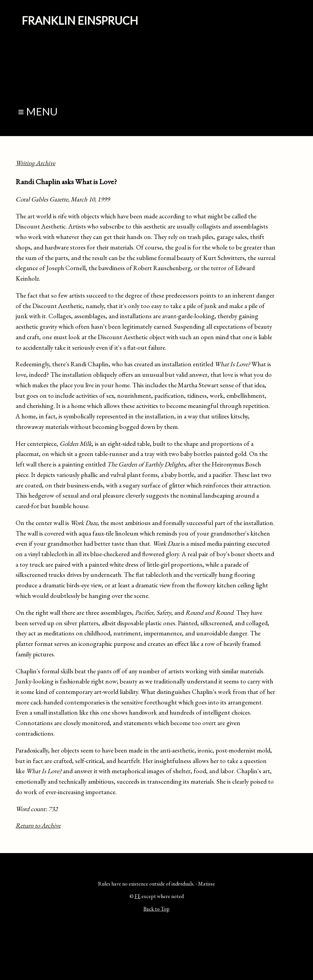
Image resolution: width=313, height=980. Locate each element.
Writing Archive (35, 163)
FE (138, 896)
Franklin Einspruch (80, 20)
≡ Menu (38, 112)
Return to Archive (38, 825)
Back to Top (156, 909)
